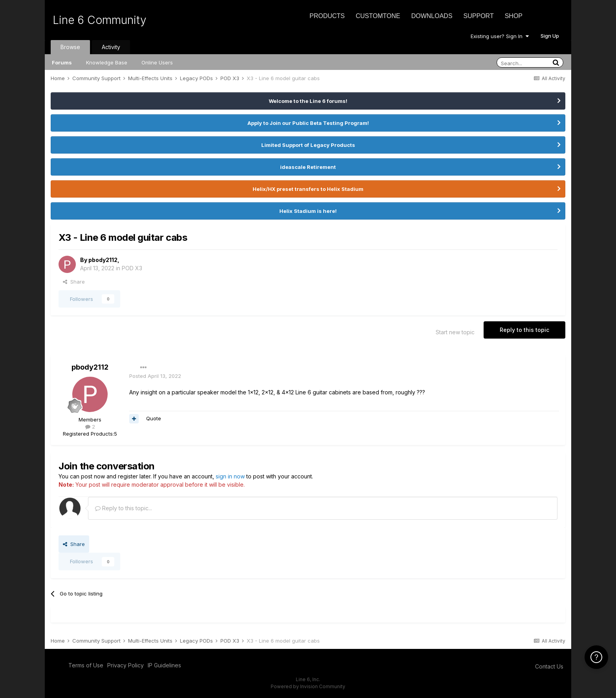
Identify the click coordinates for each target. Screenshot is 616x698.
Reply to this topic (524, 330)
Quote (154, 418)
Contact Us (549, 666)
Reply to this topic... (124, 508)
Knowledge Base (107, 62)
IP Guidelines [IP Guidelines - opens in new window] (164, 665)
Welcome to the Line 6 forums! (308, 101)
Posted (155, 376)
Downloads (432, 16)
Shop (514, 16)
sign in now (230, 476)
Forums (62, 62)
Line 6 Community (100, 20)
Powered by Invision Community (308, 686)
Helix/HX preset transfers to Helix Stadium (308, 189)
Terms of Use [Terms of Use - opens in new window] (86, 665)
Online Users (157, 62)
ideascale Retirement (308, 167)
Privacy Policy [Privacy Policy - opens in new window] (126, 665)
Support (479, 16)
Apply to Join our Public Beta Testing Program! (308, 123)
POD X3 (132, 268)
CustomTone (378, 16)
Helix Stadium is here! (308, 211)
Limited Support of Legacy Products (308, 145)
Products (327, 16)
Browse (70, 47)
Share (74, 282)
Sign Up (550, 36)
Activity (111, 47)
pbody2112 (103, 260)
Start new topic (455, 332)
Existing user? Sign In (500, 36)
